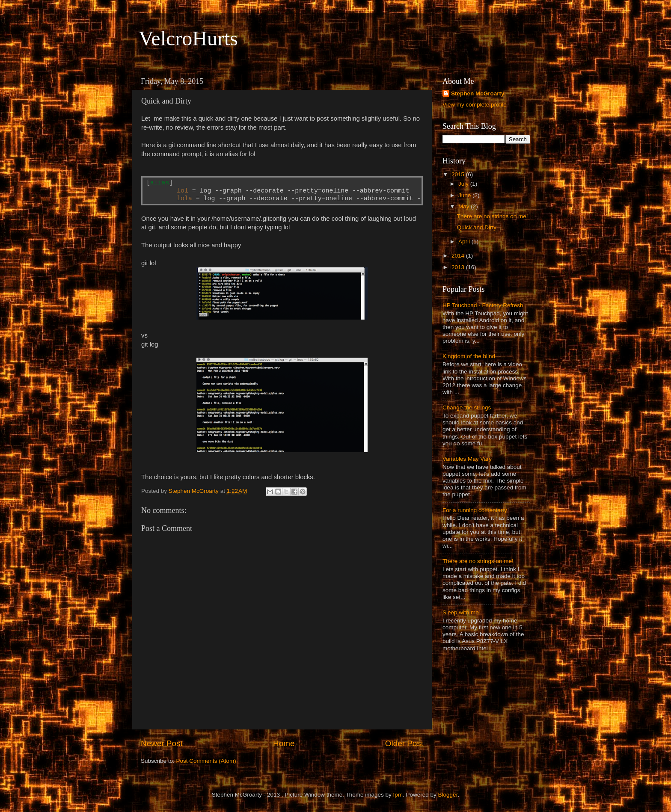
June (465, 195)
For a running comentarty (475, 510)
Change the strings (467, 407)
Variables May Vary (467, 459)
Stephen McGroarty (478, 93)
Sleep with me (461, 612)
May (465, 206)
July (464, 184)
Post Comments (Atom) (206, 761)
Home (284, 743)
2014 (459, 256)
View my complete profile (475, 105)
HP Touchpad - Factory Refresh (483, 305)
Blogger (448, 795)
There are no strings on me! (493, 216)
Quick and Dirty (477, 227)
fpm (398, 795)
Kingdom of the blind (469, 356)
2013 (459, 267)
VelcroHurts (188, 38)
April (465, 242)
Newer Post (162, 743)
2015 (459, 174)
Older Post (404, 743)
